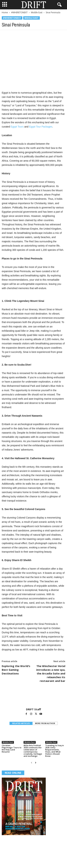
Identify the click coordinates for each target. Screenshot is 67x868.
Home (5, 12)
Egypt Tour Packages (41, 127)
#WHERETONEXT (19, 12)
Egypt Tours (17, 127)
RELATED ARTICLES (21, 723)
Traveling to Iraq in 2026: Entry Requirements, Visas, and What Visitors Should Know (55, 751)
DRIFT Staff (33, 709)
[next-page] (36, 763)
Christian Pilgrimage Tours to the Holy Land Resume (12, 749)
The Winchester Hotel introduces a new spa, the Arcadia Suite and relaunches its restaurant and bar (51, 673)
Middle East (37, 12)
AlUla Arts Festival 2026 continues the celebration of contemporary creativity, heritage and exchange (33, 751)
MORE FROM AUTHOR (45, 723)
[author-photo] (33, 697)
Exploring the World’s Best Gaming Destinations (16, 670)
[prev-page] (32, 763)
